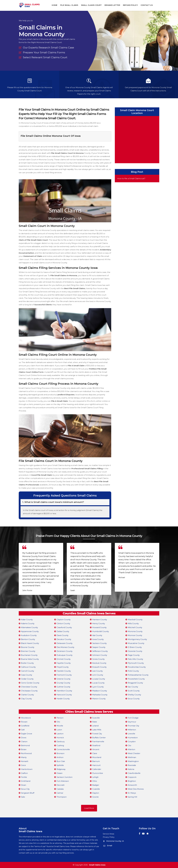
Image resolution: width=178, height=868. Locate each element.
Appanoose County (30, 631)
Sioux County (134, 699)
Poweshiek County (136, 679)
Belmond (25, 745)
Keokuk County (99, 663)
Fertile (24, 777)
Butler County (27, 663)
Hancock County (64, 695)
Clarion (24, 742)
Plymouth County (136, 663)
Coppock (132, 777)
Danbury (61, 742)
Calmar (60, 793)
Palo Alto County (135, 659)
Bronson (60, 753)
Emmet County (64, 659)
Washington (133, 761)
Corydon (132, 742)
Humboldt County (101, 631)
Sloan (24, 785)
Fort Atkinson (63, 781)
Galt (23, 730)
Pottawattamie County (138, 675)
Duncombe (98, 773)
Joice (23, 765)
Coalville (96, 789)
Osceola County (135, 651)
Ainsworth (132, 785)
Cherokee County (29, 687)
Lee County (97, 671)
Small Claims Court (91, 5)
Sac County (133, 687)
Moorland (97, 757)
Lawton (60, 734)
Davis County (62, 635)
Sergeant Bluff (28, 793)
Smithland (26, 781)
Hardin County (63, 699)
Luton (59, 730)
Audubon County (29, 635)
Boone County (28, 647)
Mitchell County (135, 627)
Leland (95, 726)
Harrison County (100, 620)
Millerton (132, 730)
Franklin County (64, 671)
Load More (89, 808)
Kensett (25, 761)
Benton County (28, 639)
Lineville (131, 734)
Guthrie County (63, 687)
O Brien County (135, 647)
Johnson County (100, 655)
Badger (96, 785)
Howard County (99, 627)
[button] (88, 600)
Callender (97, 769)
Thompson (62, 797)
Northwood (26, 753)
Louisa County (99, 679)
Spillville (60, 765)
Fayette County (64, 663)
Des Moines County (65, 647)
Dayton (96, 793)
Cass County (27, 675)
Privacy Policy (109, 837)
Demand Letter (112, 5)
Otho (95, 781)
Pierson (60, 718)
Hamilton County (64, 691)
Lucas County (98, 683)
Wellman (132, 757)
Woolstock (26, 718)
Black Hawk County (30, 643)
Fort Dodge (133, 718)
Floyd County (63, 667)
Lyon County (98, 687)
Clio (129, 745)
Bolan (24, 749)
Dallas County (63, 631)
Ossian (60, 773)
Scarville (96, 718)
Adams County (28, 623)
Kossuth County (99, 667)
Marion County (99, 699)
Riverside (132, 765)
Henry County (99, 623)
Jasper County (99, 647)
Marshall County (135, 620)
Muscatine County (136, 643)
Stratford (96, 745)
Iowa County (98, 639)
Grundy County (63, 683)
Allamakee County (29, 627)
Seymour (132, 722)
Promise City (133, 726)
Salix (23, 797)
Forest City (97, 734)
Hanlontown (27, 769)
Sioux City (25, 789)
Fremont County (64, 675)
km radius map (137, 139)
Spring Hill (132, 797)
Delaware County (64, 643)
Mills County (133, 623)
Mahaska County (100, 695)
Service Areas (108, 834)
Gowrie (95, 797)
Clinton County (63, 623)
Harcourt (96, 765)
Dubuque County (64, 655)
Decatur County (64, 639)
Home (55, 5)
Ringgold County (135, 683)
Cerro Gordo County (30, 683)
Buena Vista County (30, 659)
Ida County (97, 635)
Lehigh (95, 777)
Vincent (96, 749)
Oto (58, 722)
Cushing (60, 745)
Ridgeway (61, 769)
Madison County (100, 691)
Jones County (98, 659)
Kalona (131, 769)
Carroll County (28, 671)
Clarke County (27, 695)
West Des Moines (136, 789)
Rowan (24, 722)
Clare (95, 753)
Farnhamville (98, 742)
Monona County (135, 631)
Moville (60, 726)
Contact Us (147, 5)
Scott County (134, 691)
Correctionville (63, 749)
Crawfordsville (134, 773)
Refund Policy (130, 5)
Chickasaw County (29, 691)
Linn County (98, 675)
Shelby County (134, 695)
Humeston (133, 738)
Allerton (131, 749)
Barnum (96, 761)
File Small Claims (69, 5)
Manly (24, 757)
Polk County (133, 671)
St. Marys (132, 793)
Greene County (63, 679)
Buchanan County (29, 655)
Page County (134, 655)
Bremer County (28, 651)
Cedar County (27, 679)
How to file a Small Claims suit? (131, 179)
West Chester (134, 753)
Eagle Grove (27, 734)
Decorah (61, 785)
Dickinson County (64, 651)
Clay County (26, 699)
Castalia (60, 789)
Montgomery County (137, 639)
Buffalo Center (99, 738)
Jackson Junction (64, 777)
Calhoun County (28, 667)
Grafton (24, 773)
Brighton (132, 781)
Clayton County (64, 620)
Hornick (60, 738)
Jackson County (99, 643)
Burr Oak (61, 761)
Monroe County (135, 635)
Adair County (27, 620)
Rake (95, 722)
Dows (24, 738)
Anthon (60, 757)
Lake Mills (97, 730)
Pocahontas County (137, 667)
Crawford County (64, 627)
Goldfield (25, 726)
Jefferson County (100, 651)
